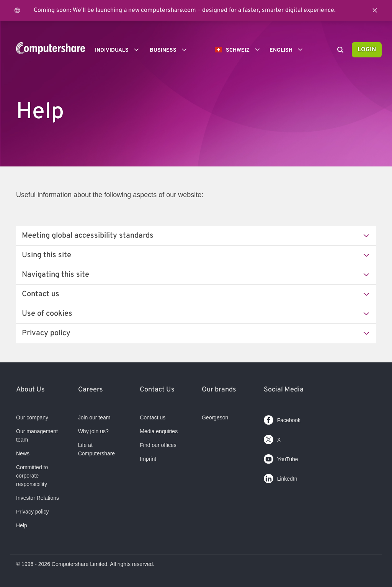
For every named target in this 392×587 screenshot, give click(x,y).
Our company (32, 417)
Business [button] (171, 50)
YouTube (281, 457)
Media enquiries (159, 431)
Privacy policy (33, 512)
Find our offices (158, 445)
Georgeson (215, 417)
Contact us (153, 417)
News (23, 453)
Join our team (94, 417)
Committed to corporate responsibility (32, 476)
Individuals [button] (119, 50)
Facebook (282, 418)
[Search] (340, 51)
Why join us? (93, 431)
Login (367, 50)
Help (22, 525)
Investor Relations (38, 498)
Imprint (148, 459)
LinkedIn (281, 477)
